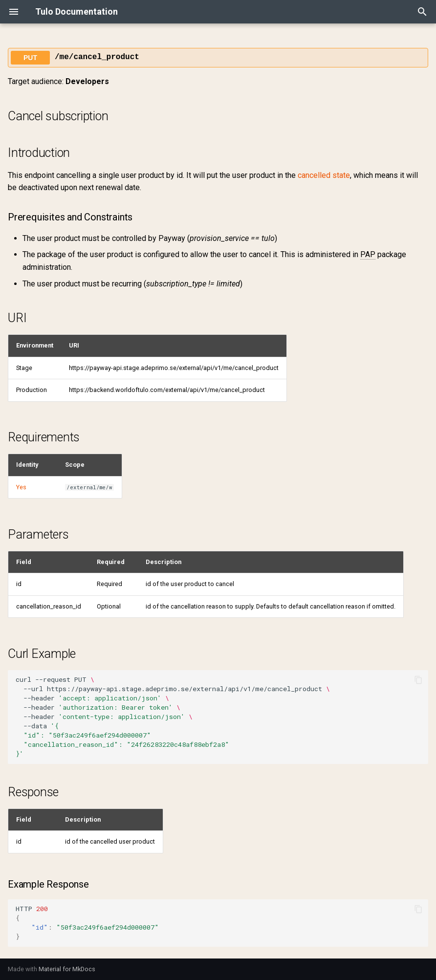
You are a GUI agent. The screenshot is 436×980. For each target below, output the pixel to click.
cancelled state (324, 175)
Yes (21, 487)
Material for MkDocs (67, 969)
